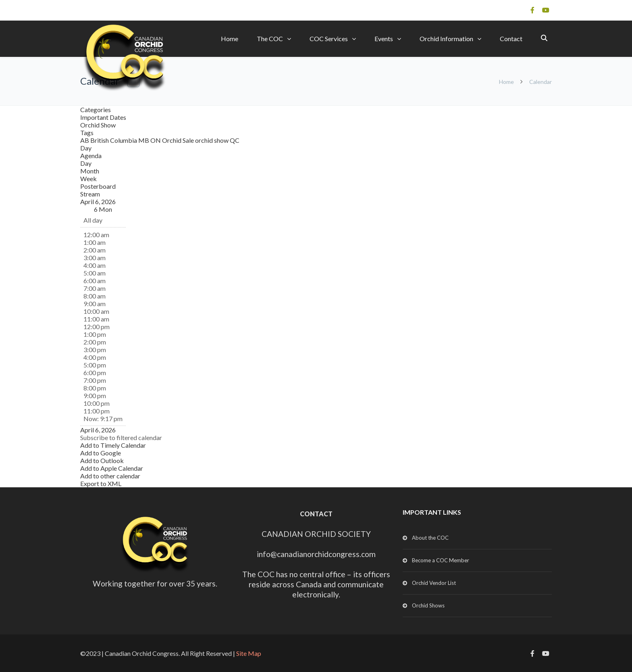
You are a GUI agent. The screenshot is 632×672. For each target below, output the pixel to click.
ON (156, 140)
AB (85, 140)
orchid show (212, 140)
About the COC (430, 538)
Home (230, 39)
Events (384, 39)
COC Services (329, 39)
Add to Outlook (102, 460)
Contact (511, 39)
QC (235, 140)
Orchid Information (446, 39)
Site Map (249, 653)
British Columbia (114, 140)
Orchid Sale (179, 140)
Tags (87, 133)
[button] (121, 437)
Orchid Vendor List (434, 583)
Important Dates (103, 117)
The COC (270, 39)
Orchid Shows (428, 605)
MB (144, 140)
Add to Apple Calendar (112, 468)
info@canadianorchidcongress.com (316, 554)
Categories (96, 110)
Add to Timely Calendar (113, 445)
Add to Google (101, 453)
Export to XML (101, 483)
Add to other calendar (110, 476)
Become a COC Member (441, 560)
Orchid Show (98, 125)
